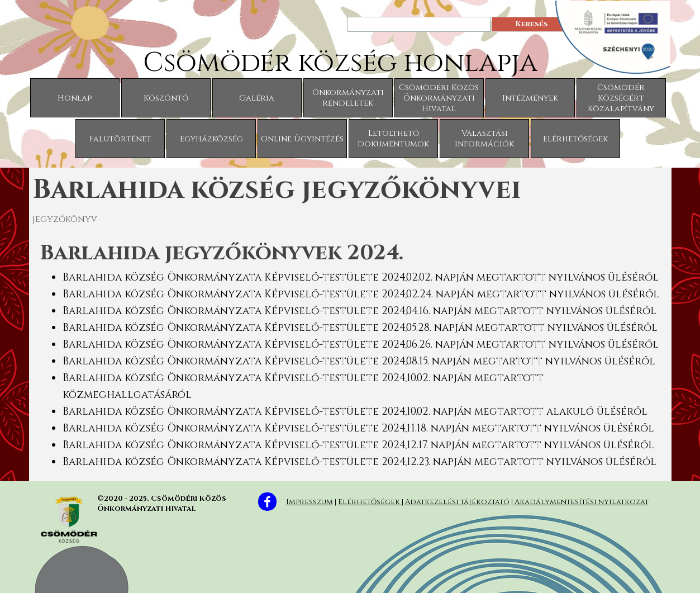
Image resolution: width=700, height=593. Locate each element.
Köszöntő (166, 98)
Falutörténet (120, 139)
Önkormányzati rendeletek (348, 98)
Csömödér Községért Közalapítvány (621, 98)
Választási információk (484, 139)
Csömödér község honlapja (340, 63)
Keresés (532, 24)
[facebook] (267, 502)
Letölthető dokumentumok (393, 139)
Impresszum (309, 502)
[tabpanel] (350, 354)
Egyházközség (211, 139)
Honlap (75, 98)
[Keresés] (419, 24)
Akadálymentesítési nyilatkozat (582, 502)
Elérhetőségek (575, 139)
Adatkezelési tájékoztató (457, 502)
